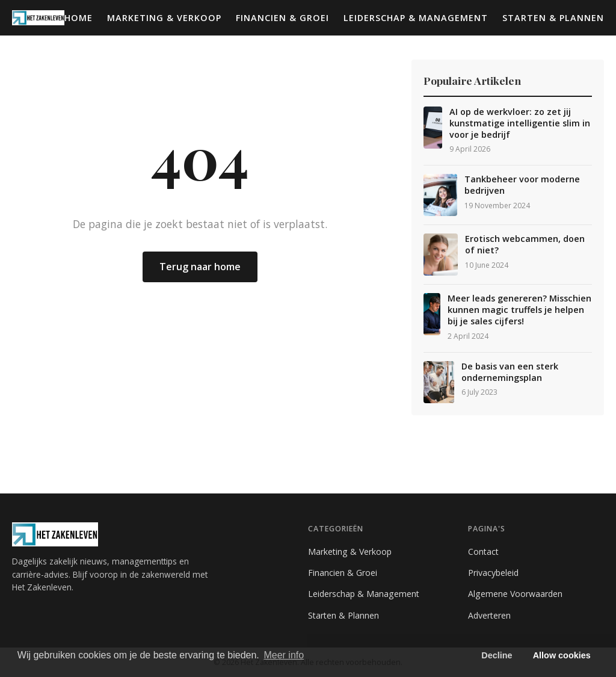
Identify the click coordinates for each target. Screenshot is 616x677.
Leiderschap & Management (416, 18)
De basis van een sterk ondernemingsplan (510, 372)
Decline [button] (497, 655)
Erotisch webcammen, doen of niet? (525, 245)
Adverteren (489, 615)
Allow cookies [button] (562, 655)
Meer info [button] (284, 655)
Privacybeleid (493, 573)
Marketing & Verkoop (164, 18)
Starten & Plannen (553, 18)
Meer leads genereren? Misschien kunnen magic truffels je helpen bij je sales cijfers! (519, 310)
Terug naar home (200, 267)
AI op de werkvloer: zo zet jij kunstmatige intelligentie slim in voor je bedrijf (520, 123)
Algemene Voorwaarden (515, 594)
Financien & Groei (282, 18)
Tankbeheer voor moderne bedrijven (522, 185)
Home (79, 18)
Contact (483, 552)
